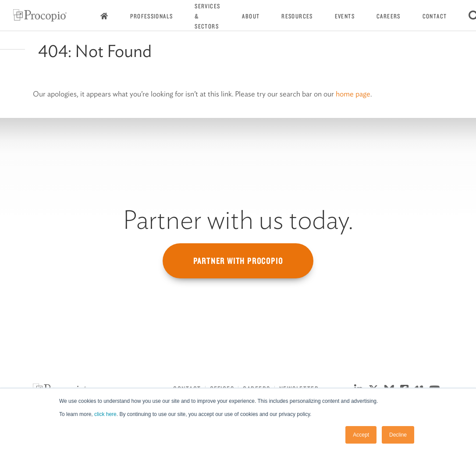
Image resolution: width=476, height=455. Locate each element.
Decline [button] (398, 435)
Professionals (151, 16)
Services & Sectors (207, 16)
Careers (389, 16)
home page (353, 94)
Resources (297, 16)
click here (105, 414)
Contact (435, 16)
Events (345, 16)
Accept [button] (361, 435)
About (251, 16)
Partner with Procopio (238, 261)
